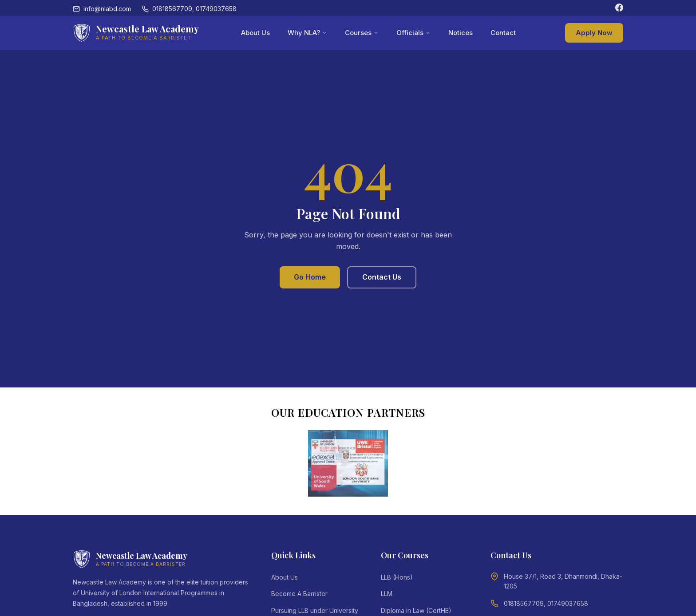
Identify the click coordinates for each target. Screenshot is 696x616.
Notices (461, 33)
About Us (255, 33)
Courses (362, 33)
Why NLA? (307, 33)
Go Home (310, 277)
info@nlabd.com (102, 9)
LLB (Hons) (397, 577)
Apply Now (594, 33)
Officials (413, 33)
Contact (503, 33)
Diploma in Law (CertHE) (416, 610)
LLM (387, 594)
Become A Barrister (299, 594)
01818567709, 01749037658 (189, 9)
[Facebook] (619, 9)
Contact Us (382, 277)
